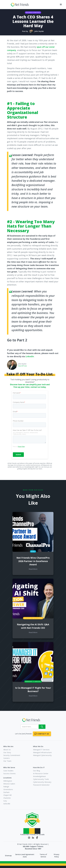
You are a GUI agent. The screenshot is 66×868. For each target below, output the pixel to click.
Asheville (7, 804)
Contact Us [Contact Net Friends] (43, 734)
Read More (33, 569)
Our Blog (37, 771)
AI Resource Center (41, 773)
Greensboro (8, 789)
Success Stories (9, 773)
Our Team (7, 761)
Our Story (7, 752)
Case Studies (8, 771)
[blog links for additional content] (33, 532)
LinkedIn (30, 356)
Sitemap (8, 856)
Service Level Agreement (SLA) (25, 856)
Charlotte (7, 798)
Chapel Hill (7, 795)
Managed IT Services (41, 750)
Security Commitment (12, 755)
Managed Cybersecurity (42, 755)
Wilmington (8, 781)
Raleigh (6, 787)
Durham (6, 792)
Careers (6, 758)
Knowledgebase (39, 776)
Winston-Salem (9, 784)
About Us (7, 750)
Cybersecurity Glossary (42, 782)
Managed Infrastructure (42, 752)
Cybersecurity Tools (41, 779)
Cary (5, 801)
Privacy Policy (57, 856)
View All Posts (22, 366)
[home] (19, 5)
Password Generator (41, 785)
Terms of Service (43, 856)
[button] (61, 5)
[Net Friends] (32, 720)
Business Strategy (33, 12)
